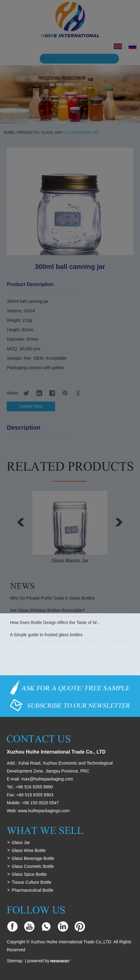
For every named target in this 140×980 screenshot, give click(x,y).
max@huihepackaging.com (47, 779)
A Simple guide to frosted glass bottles (46, 635)
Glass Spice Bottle (29, 874)
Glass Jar (21, 842)
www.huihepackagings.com (44, 811)
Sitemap (15, 961)
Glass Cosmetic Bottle (33, 866)
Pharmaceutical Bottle (32, 890)
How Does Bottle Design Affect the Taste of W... (55, 622)
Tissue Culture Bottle (31, 882)
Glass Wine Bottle (29, 850)
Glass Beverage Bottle (33, 858)
